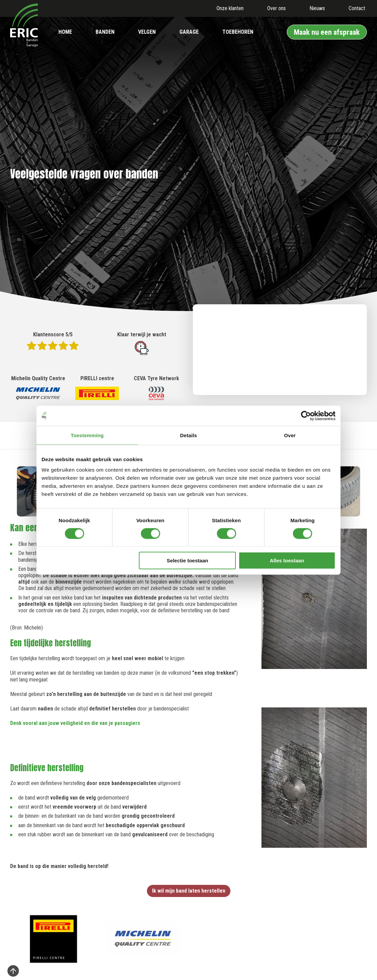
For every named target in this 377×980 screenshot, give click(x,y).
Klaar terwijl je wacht (142, 343)
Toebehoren (238, 32)
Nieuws (317, 8)
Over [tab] (290, 435)
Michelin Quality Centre (38, 388)
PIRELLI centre (97, 388)
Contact (357, 8)
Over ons (277, 8)
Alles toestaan (287, 561)
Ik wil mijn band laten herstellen (189, 891)
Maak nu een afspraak (327, 32)
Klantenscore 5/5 (53, 341)
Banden (105, 32)
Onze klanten (230, 8)
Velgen (147, 32)
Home (65, 32)
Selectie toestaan (188, 561)
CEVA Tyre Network (156, 388)
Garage (189, 32)
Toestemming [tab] (87, 435)
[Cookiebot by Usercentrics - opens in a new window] (306, 416)
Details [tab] (188, 435)
